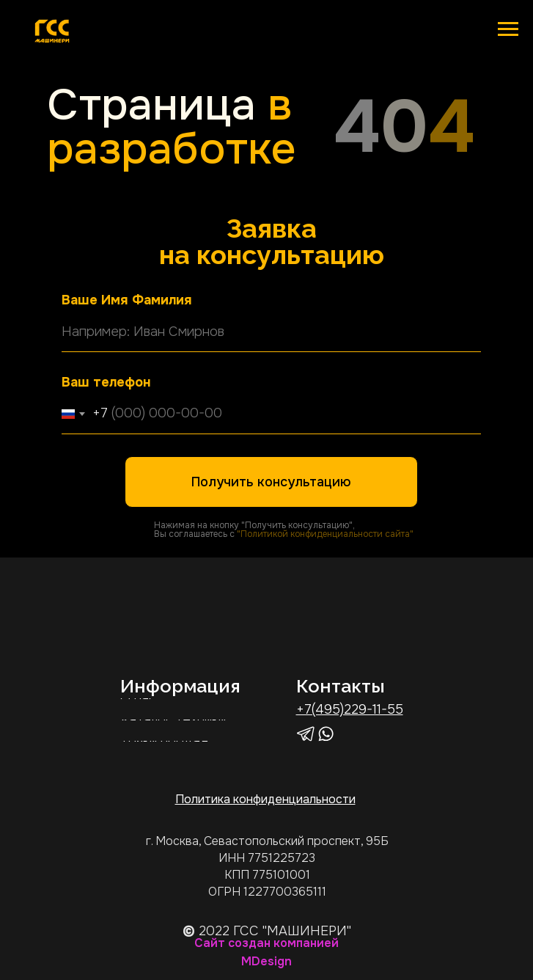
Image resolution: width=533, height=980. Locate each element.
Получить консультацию (271, 482)
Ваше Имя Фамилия (127, 300)
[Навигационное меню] (508, 29)
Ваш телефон (106, 382)
